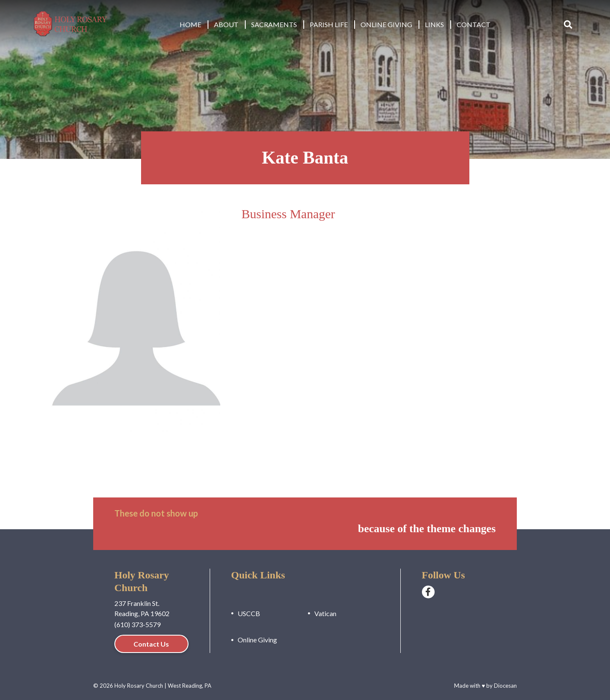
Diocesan (505, 686)
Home (190, 24)
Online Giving (386, 24)
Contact (474, 24)
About (226, 24)
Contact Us (151, 644)
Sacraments (274, 24)
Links (434, 24)
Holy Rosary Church (139, 686)
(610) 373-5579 (137, 624)
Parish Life (329, 24)
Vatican (325, 613)
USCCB (249, 613)
